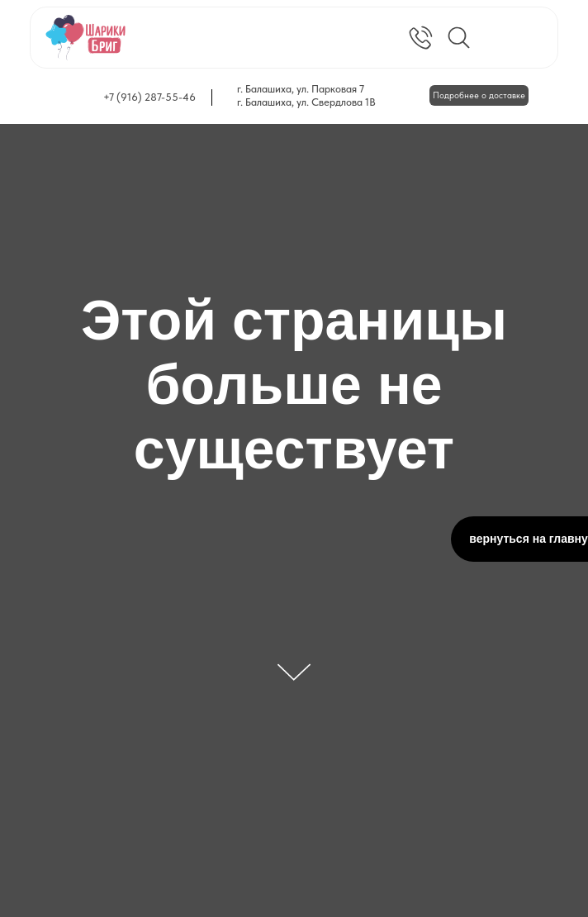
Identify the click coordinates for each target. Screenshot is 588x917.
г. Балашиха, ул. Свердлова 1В (306, 102)
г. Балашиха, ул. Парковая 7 (301, 89)
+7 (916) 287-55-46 (149, 97)
